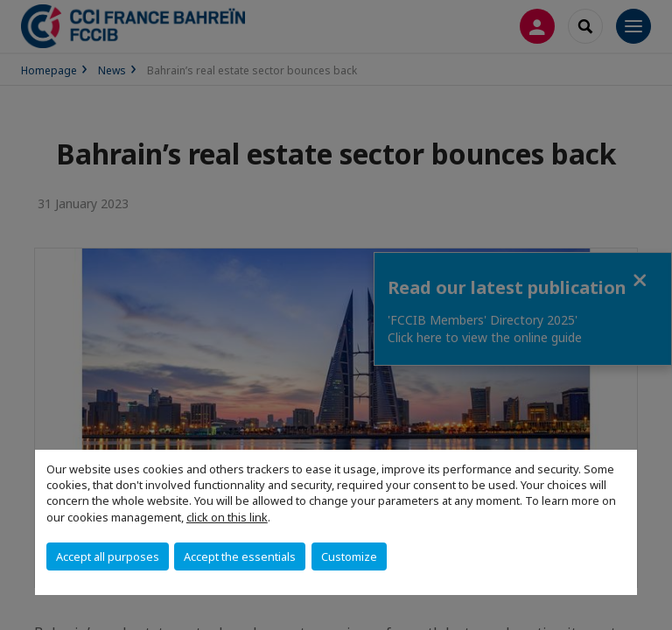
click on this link (227, 517)
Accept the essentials (240, 556)
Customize (349, 556)
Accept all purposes (108, 556)
